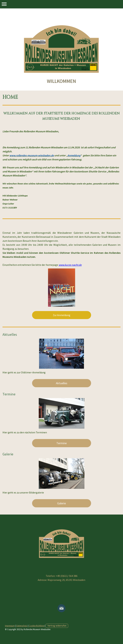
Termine (61, 443)
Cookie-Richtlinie (37, 626)
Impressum (10, 626)
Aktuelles (62, 383)
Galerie (61, 503)
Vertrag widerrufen (57, 626)
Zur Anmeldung (62, 315)
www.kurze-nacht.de (70, 265)
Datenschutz (22, 626)
